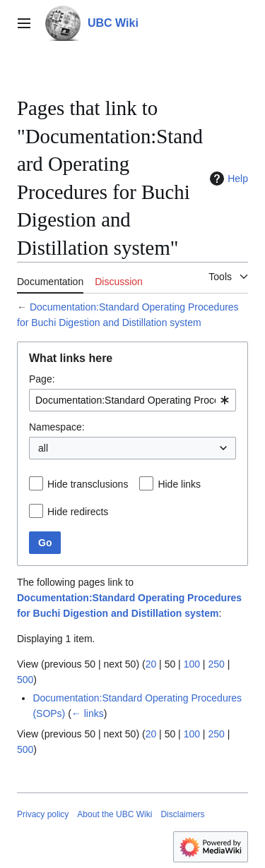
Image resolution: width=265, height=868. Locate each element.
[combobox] (132, 400)
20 (151, 664)
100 (192, 664)
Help (227, 179)
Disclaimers (182, 814)
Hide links (179, 484)
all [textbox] (43, 448)
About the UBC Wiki (114, 814)
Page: (42, 379)
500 (25, 680)
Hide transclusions (88, 484)
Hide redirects (78, 512)
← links (88, 713)
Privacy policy (43, 814)
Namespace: (57, 427)
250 (216, 664)
